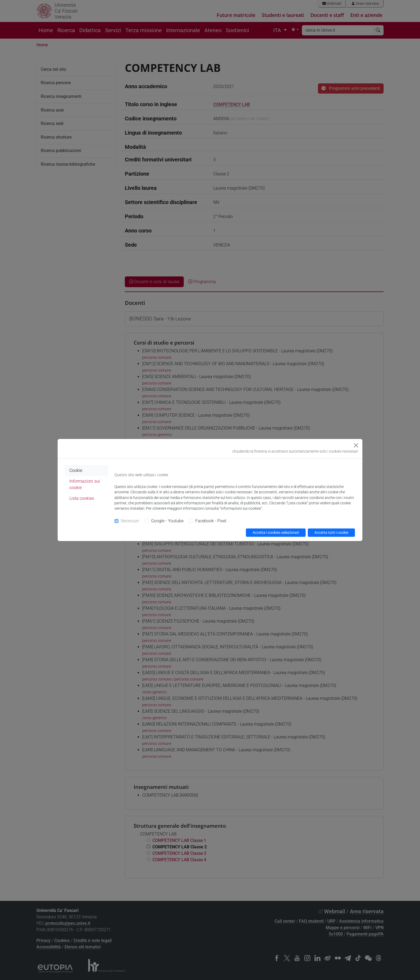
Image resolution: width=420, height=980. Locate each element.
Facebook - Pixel (211, 521)
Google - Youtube (167, 521)
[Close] (356, 445)
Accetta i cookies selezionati (276, 532)
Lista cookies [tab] (82, 498)
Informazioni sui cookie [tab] (85, 484)
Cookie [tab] (76, 470)
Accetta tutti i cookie (331, 532)
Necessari (130, 521)
